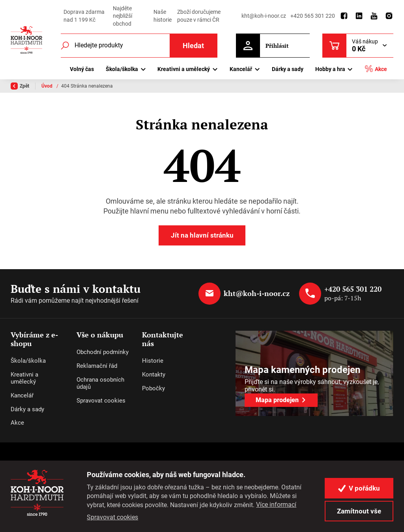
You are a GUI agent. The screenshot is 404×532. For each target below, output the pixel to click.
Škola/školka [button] (122, 69)
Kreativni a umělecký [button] (184, 69)
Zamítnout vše (359, 511)
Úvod (48, 86)
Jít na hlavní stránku (202, 235)
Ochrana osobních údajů (100, 383)
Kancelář (22, 395)
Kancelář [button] (241, 69)
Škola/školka (28, 361)
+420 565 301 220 (313, 16)
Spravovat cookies (101, 401)
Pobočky (153, 388)
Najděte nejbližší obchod (123, 16)
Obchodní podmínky (103, 352)
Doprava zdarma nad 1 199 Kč (84, 16)
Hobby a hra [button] (330, 69)
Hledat (193, 46)
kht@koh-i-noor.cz (264, 16)
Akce (376, 69)
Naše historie (163, 16)
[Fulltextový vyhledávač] (139, 46)
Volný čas (82, 69)
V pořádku (359, 488)
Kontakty (154, 375)
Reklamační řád (97, 366)
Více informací (276, 505)
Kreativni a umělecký (24, 378)
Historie (153, 361)
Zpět (20, 86)
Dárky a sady (288, 69)
